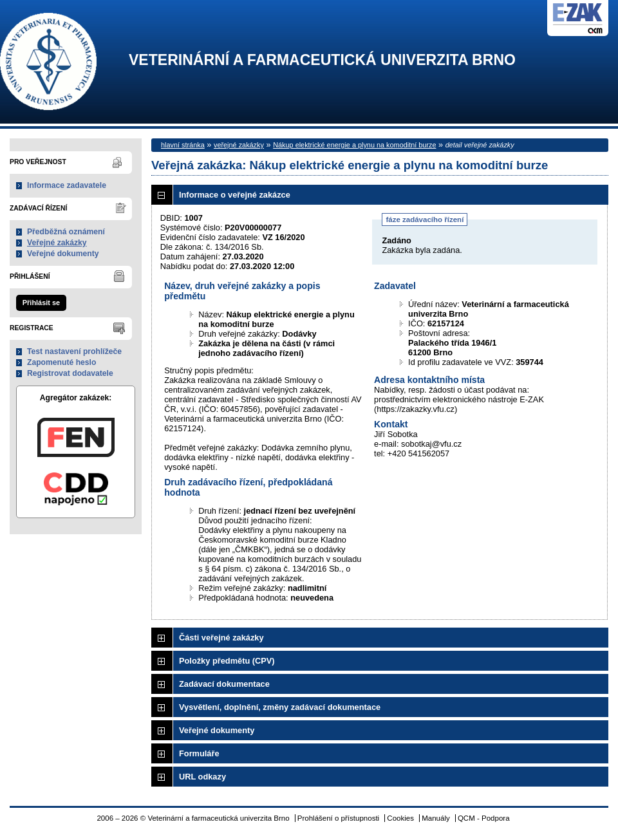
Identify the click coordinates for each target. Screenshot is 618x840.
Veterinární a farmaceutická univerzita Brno (322, 60)
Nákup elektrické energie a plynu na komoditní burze (354, 145)
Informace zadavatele (67, 185)
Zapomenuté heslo (61, 362)
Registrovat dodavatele (70, 373)
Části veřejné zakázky (221, 638)
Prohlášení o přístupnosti (338, 818)
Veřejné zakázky (57, 243)
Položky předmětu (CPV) (227, 661)
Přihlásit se (41, 303)
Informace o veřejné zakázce (235, 195)
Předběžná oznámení (66, 232)
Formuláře (199, 753)
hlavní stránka (183, 145)
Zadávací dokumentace (224, 684)
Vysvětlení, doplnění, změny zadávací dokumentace (280, 707)
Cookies (400, 818)
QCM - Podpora (484, 818)
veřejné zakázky (239, 145)
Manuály (436, 818)
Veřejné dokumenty (63, 254)
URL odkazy (202, 777)
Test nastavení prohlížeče (74, 351)
